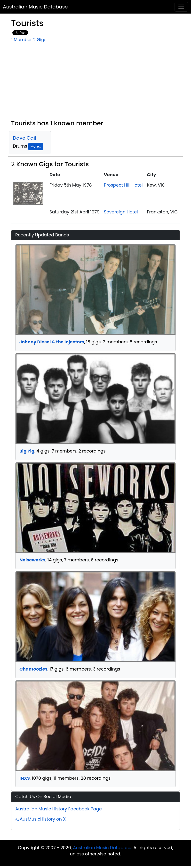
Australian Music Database (35, 7)
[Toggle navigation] (181, 7)
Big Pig (27, 451)
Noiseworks (32, 560)
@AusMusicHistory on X (40, 819)
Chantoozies (33, 669)
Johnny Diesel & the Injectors (52, 342)
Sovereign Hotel (121, 212)
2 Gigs (40, 40)
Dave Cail (24, 138)
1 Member (22, 40)
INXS (25, 778)
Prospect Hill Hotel (123, 185)
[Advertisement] (95, 83)
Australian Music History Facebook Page (59, 809)
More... (36, 146)
